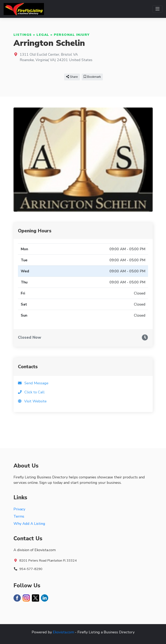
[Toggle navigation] (157, 9)
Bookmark (92, 77)
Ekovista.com (63, 632)
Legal (43, 35)
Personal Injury (72, 35)
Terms (19, 516)
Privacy (19, 509)
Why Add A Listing (29, 524)
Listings (23, 35)
